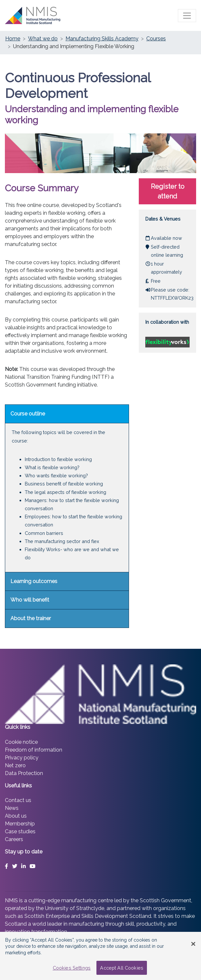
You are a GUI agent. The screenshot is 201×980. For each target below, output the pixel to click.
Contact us (18, 800)
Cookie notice (21, 742)
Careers (14, 839)
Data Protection (24, 773)
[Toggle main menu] (187, 16)
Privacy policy (22, 758)
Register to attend (168, 191)
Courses (156, 39)
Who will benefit (30, 600)
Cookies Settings (72, 968)
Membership (20, 824)
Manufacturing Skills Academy (102, 39)
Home (13, 39)
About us (16, 816)
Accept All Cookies (122, 968)
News (12, 808)
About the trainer (31, 618)
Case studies (20, 831)
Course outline (28, 414)
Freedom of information (34, 750)
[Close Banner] (193, 944)
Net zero (15, 765)
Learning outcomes (34, 581)
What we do (43, 39)
